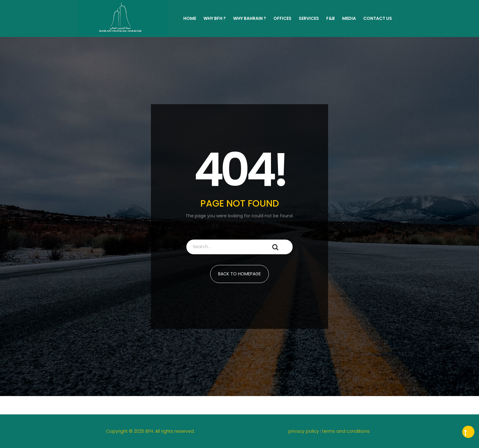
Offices (282, 18)
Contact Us (378, 18)
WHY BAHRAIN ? (250, 18)
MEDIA (349, 18)
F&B (331, 18)
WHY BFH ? (215, 18)
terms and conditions (346, 431)
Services (309, 18)
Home (190, 18)
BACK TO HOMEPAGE (239, 274)
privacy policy (304, 431)
